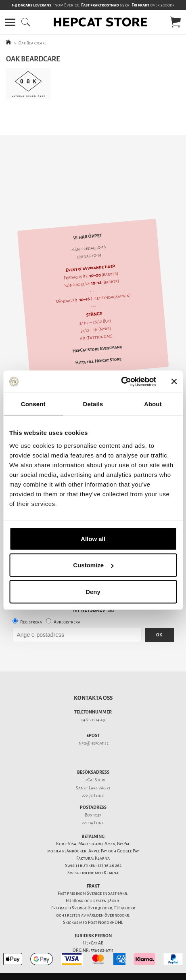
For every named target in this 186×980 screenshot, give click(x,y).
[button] (10, 22)
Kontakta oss (93, 684)
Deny (93, 591)
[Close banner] (174, 382)
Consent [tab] (33, 404)
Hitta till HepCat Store (98, 347)
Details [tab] (93, 404)
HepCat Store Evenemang (97, 335)
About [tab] (153, 404)
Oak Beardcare (32, 43)
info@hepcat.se (93, 729)
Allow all (93, 538)
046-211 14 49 (93, 706)
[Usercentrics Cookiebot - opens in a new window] (121, 382)
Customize (93, 565)
